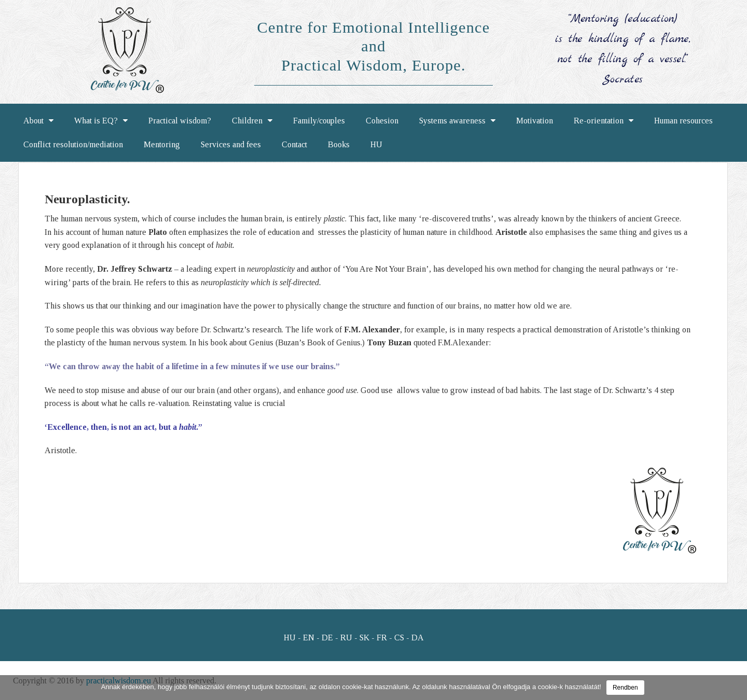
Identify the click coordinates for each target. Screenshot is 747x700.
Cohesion (382, 121)
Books (339, 144)
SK (364, 638)
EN (309, 638)
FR (382, 638)
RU (346, 638)
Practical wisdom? (180, 121)
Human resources (683, 121)
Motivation (535, 121)
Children (252, 121)
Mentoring (162, 144)
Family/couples (319, 121)
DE (327, 638)
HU (376, 144)
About (38, 121)
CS (399, 638)
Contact (294, 144)
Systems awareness (457, 121)
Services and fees (231, 144)
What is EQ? (101, 121)
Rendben (625, 688)
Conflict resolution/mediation (73, 144)
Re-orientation (604, 121)
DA (418, 638)
